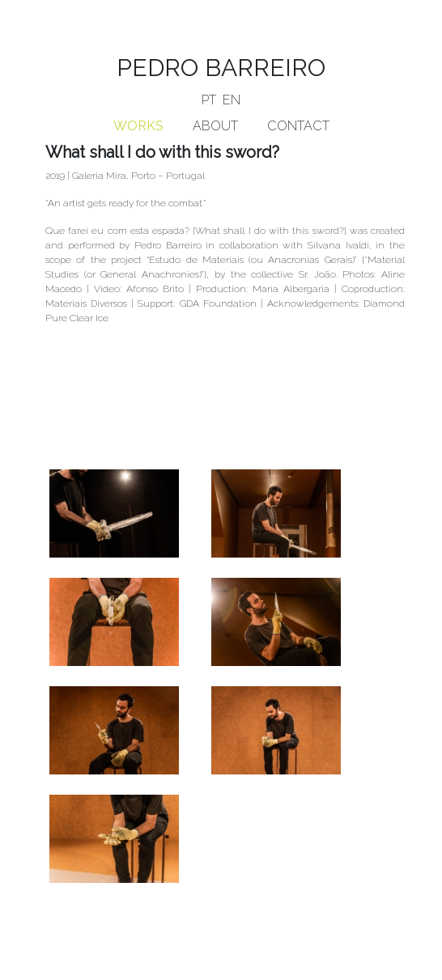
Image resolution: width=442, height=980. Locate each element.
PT (209, 100)
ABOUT (215, 126)
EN (232, 100)
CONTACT (298, 126)
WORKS (138, 126)
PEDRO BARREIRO (221, 68)
